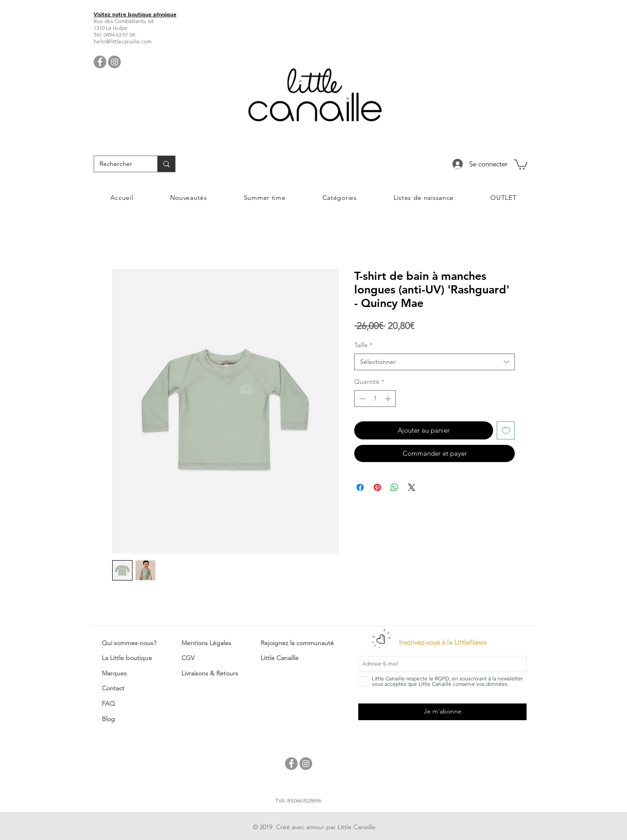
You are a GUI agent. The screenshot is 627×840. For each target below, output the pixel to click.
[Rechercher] (119, 164)
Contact (113, 688)
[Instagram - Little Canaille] (114, 62)
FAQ (108, 703)
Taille (363, 345)
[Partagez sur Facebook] (360, 487)
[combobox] (435, 362)
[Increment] (389, 399)
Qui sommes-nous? (129, 643)
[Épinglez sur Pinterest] (377, 487)
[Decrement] (361, 399)
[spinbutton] (375, 399)
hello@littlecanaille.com (123, 41)
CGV (188, 658)
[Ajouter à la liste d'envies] (506, 431)
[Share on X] (412, 487)
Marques (114, 673)
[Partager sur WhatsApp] (394, 487)
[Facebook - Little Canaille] (100, 62)
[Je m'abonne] (442, 712)
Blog (108, 719)
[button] (521, 164)
